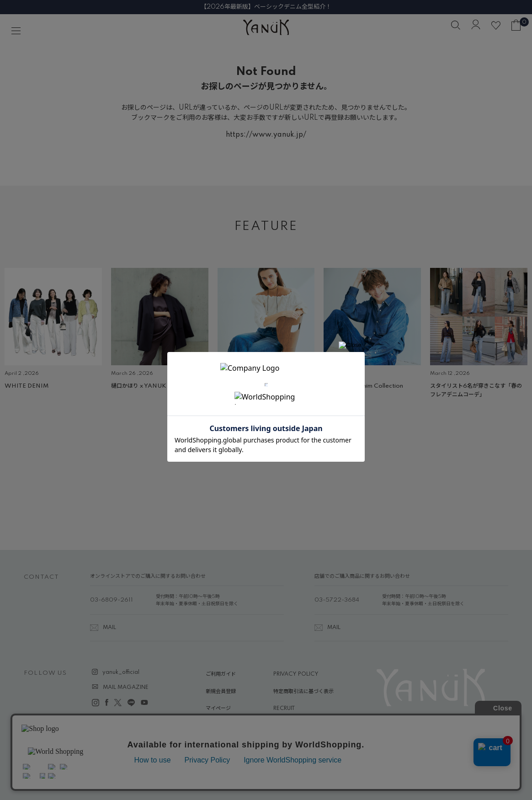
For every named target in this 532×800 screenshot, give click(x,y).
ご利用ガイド (221, 674)
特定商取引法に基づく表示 (303, 692)
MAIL (109, 628)
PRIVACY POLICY (296, 674)
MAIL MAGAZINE (126, 688)
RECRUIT (284, 709)
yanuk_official (121, 672)
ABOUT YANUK (225, 726)
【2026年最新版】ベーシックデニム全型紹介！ (266, 7)
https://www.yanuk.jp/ (266, 135)
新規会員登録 (221, 692)
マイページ (218, 709)
